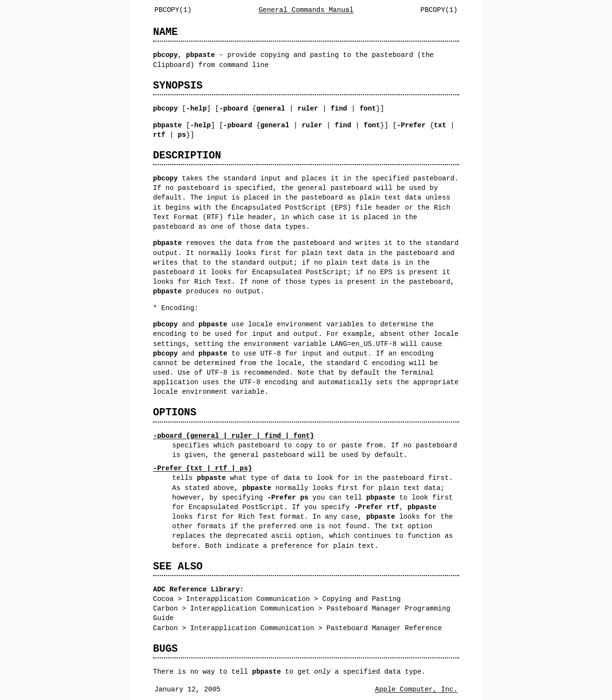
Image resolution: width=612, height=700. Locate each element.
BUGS (165, 649)
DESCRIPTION (187, 155)
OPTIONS (175, 412)
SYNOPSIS (178, 85)
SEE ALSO (178, 566)
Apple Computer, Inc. (416, 689)
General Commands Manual (306, 10)
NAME (165, 32)
